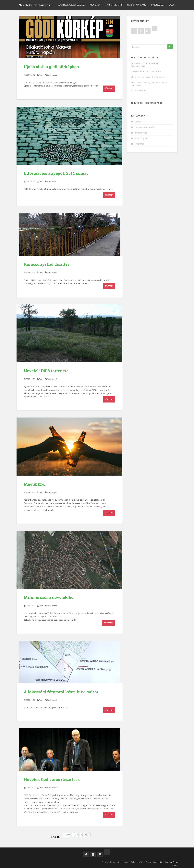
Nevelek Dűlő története (46, 371)
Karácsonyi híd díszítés (47, 264)
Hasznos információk (137, 5)
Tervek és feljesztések (114, 5)
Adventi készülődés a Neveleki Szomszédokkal (145, 65)
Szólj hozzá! (52, 75)
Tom (41, 75)
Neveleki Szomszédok (35, 5)
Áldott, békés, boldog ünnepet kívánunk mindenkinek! (149, 84)
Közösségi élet (158, 5)
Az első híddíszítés (139, 91)
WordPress (173, 862)
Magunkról (35, 484)
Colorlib (159, 862)
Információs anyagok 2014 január (56, 173)
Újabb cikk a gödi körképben (51, 67)
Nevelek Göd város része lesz (52, 779)
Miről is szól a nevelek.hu (49, 597)
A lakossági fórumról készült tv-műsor (61, 692)
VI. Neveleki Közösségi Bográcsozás (148, 77)
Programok (95, 5)
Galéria (172, 5)
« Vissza (67, 835)
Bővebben (109, 88)
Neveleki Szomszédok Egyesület (72, 5)
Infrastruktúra (141, 133)
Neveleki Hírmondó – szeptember (146, 71)
